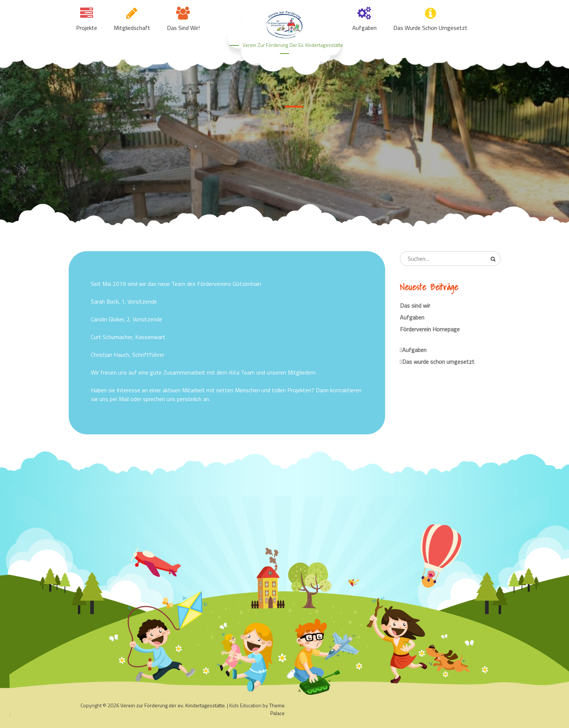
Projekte (87, 28)
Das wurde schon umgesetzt (430, 28)
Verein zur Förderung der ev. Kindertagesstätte (293, 45)
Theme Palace (277, 709)
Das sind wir (415, 305)
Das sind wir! (183, 28)
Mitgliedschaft (132, 28)
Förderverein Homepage (430, 329)
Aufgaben (364, 28)
